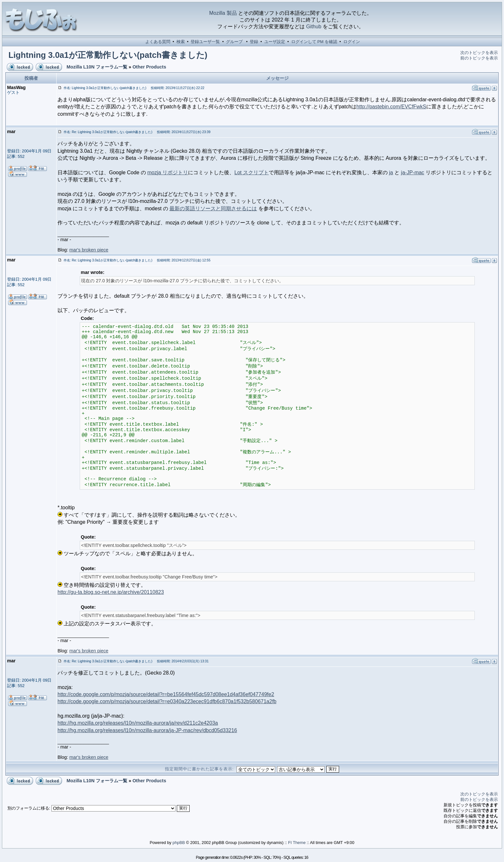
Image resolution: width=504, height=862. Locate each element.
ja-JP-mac (413, 172)
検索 (181, 42)
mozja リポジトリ (168, 172)
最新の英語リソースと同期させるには (213, 209)
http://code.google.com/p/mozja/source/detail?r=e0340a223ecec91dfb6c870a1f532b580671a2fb (167, 701)
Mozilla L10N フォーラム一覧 (97, 67)
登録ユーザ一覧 (205, 42)
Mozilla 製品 (223, 13)
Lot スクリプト (252, 172)
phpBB (179, 843)
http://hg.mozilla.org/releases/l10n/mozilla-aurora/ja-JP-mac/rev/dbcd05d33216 (147, 730)
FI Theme (297, 843)
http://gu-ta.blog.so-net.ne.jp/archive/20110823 (111, 592)
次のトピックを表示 (479, 53)
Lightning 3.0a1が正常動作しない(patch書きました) (108, 55)
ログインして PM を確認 (314, 42)
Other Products (149, 67)
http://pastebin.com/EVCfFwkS (391, 107)
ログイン (352, 42)
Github (314, 27)
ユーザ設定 (275, 42)
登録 (254, 42)
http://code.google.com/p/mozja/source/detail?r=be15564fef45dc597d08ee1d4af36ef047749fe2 (166, 694)
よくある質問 (158, 42)
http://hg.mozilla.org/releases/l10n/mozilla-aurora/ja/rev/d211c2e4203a (138, 723)
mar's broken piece (89, 250)
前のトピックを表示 (479, 58)
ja (391, 172)
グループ (234, 42)
